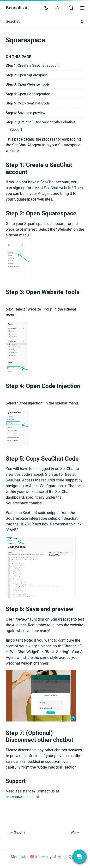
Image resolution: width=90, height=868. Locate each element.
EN (59, 8)
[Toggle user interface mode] (46, 8)
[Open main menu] (82, 8)
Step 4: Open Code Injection (28, 94)
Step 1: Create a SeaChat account (33, 66)
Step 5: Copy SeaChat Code (28, 103)
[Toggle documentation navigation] (82, 22)
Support (16, 130)
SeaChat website (58, 188)
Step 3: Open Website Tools (28, 84)
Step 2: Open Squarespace (27, 75)
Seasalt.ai (16, 8)
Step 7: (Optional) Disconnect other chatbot (41, 122)
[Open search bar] (71, 8)
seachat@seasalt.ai (22, 797)
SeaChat (13, 480)
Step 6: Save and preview (26, 113)
